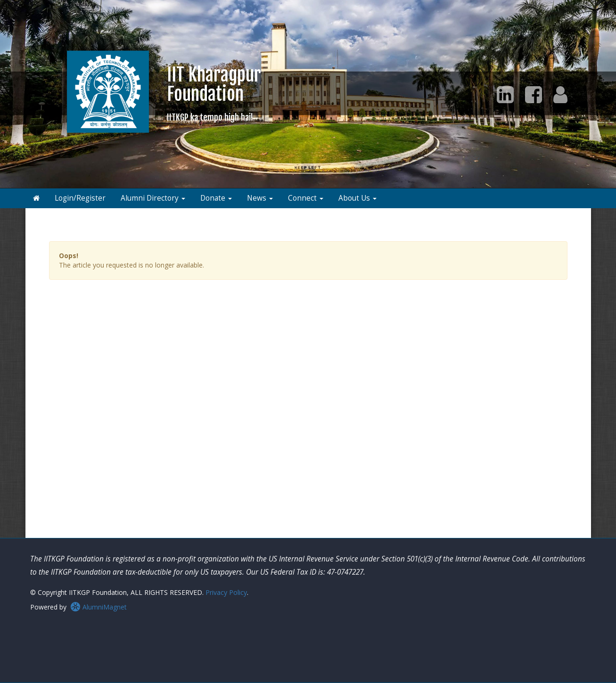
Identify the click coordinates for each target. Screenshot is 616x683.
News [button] (260, 198)
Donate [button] (216, 198)
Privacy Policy (226, 592)
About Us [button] (357, 198)
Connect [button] (306, 198)
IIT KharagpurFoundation (214, 93)
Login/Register (80, 198)
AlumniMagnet (99, 607)
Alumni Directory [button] (153, 198)
